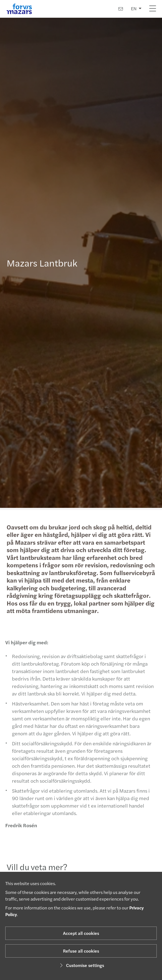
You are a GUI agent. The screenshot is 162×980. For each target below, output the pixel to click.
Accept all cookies (81, 933)
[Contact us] (121, 9)
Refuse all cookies (81, 951)
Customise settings (81, 965)
